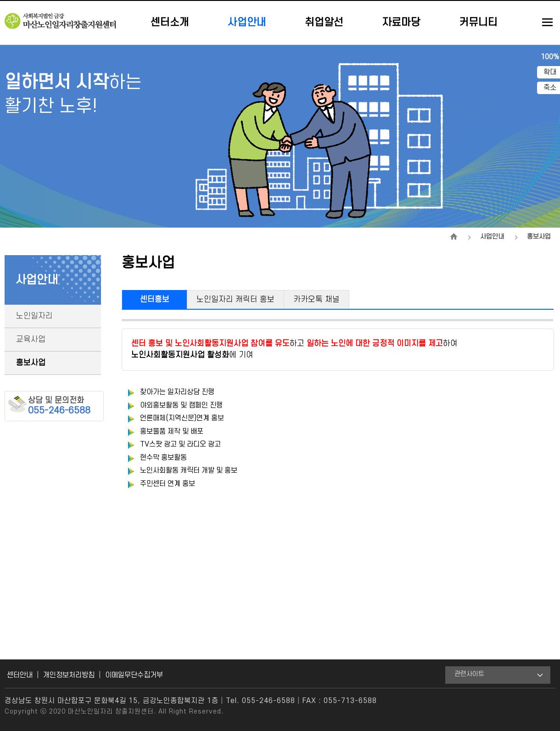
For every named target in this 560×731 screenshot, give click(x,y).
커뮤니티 (478, 22)
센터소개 (170, 22)
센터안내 (20, 675)
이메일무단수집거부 (134, 675)
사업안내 (247, 22)
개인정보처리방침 (69, 675)
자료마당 (401, 22)
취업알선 (324, 22)
